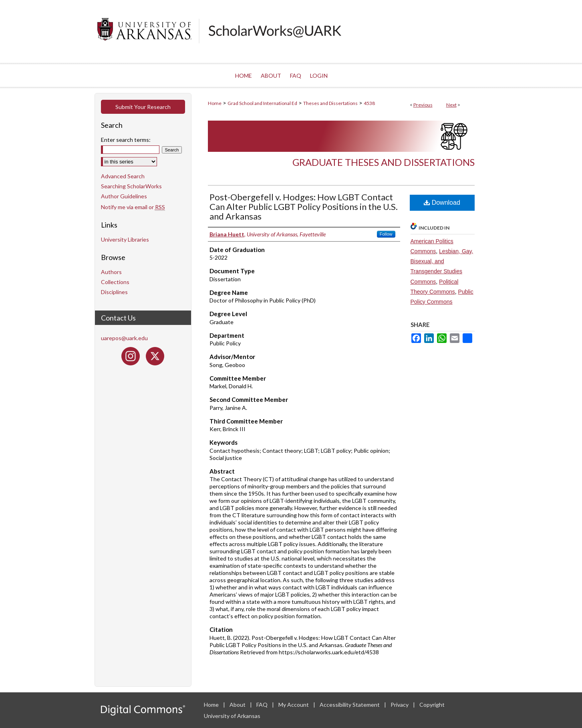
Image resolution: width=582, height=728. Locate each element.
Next (451, 105)
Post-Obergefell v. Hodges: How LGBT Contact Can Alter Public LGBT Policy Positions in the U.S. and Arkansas (304, 207)
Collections (115, 282)
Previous (423, 105)
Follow (386, 234)
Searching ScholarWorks (131, 186)
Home (215, 103)
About (238, 705)
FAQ (263, 705)
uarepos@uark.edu (124, 338)
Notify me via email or (133, 207)
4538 (369, 103)
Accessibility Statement (350, 705)
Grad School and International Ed (262, 103)
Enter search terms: (126, 140)
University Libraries (125, 239)
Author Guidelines (124, 196)
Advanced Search (123, 176)
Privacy (400, 705)
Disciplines (114, 292)
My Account (294, 705)
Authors (111, 272)
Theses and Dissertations (330, 103)
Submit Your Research (143, 107)
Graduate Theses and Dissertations (384, 162)
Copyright (432, 705)
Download (442, 203)
